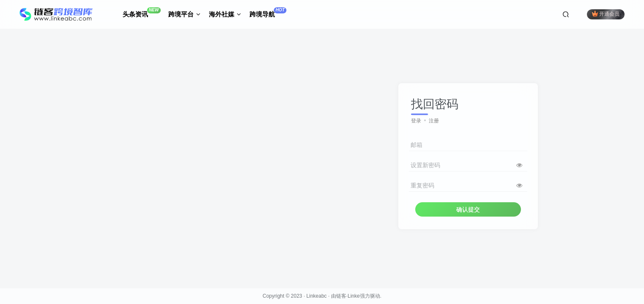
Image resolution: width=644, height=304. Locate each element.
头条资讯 (142, 12)
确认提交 (468, 209)
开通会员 (606, 14)
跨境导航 (268, 12)
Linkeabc (317, 296)
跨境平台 (184, 14)
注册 (434, 121)
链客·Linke (348, 296)
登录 (416, 121)
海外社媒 (225, 14)
